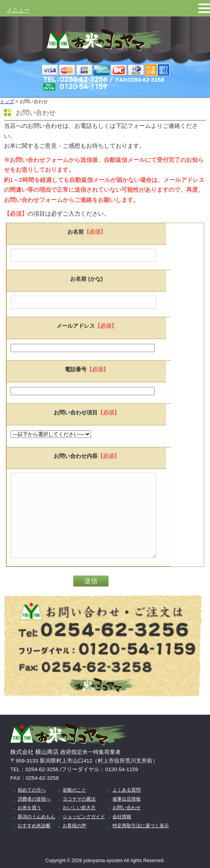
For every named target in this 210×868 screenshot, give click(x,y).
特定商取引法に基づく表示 (141, 826)
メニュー (18, 10)
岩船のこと (74, 790)
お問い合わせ (127, 808)
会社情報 (122, 817)
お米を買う (29, 808)
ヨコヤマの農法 (79, 799)
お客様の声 (74, 826)
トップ (7, 102)
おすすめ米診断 (34, 826)
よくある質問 (127, 790)
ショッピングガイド (84, 817)
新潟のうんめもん (36, 817)
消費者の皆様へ (34, 799)
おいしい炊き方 (79, 808)
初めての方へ (32, 790)
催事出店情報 (127, 799)
